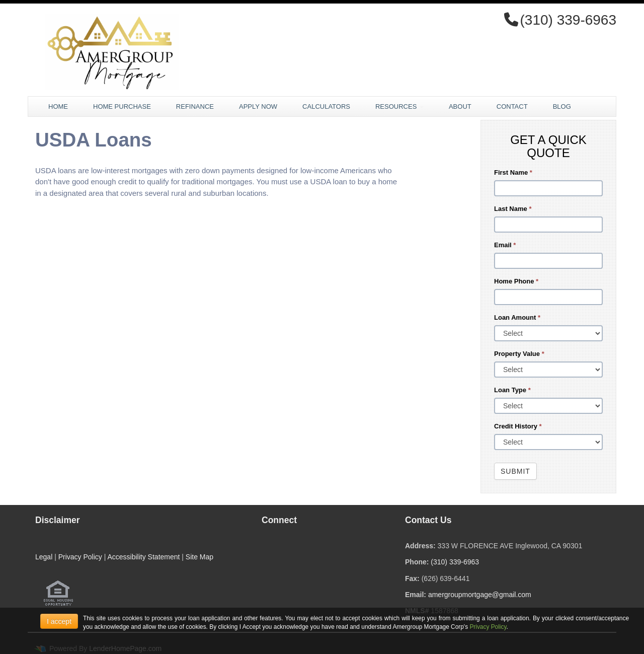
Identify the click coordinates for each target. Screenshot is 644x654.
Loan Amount (517, 317)
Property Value (519, 354)
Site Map (199, 557)
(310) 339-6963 (455, 562)
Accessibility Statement (143, 557)
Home (58, 106)
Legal (44, 557)
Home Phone (516, 281)
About (460, 106)
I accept (59, 621)
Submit (515, 471)
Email (505, 245)
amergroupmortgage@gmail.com (480, 595)
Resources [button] (399, 106)
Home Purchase (122, 106)
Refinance (195, 106)
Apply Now (258, 106)
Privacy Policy (80, 557)
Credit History (518, 426)
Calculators (326, 106)
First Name (513, 172)
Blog (562, 106)
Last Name (513, 209)
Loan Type (512, 390)
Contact (512, 106)
